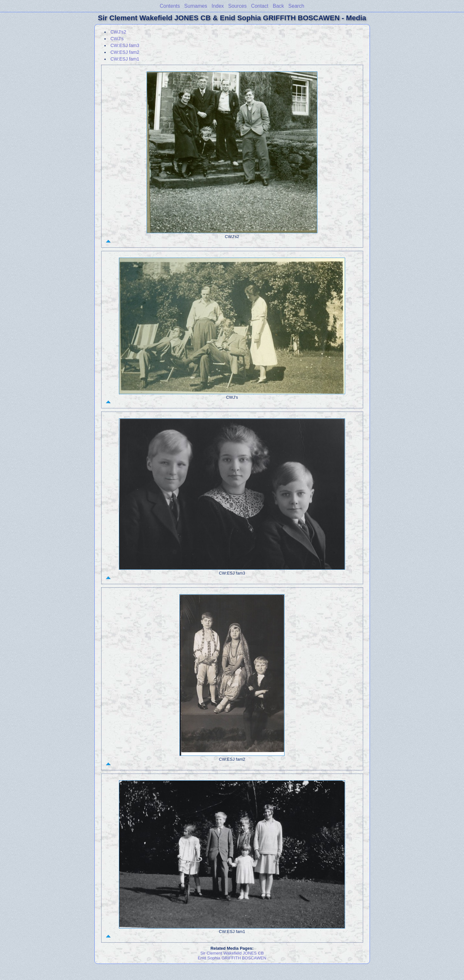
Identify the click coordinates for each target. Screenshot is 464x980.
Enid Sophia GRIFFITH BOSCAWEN (232, 958)
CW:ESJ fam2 (125, 52)
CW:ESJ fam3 (125, 45)
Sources (237, 6)
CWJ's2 (118, 32)
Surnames (196, 6)
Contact (260, 6)
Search (296, 6)
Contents (170, 6)
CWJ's (117, 39)
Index (218, 6)
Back (279, 6)
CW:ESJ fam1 (125, 59)
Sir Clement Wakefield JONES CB (232, 953)
